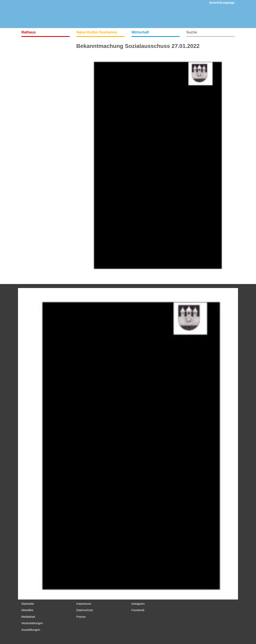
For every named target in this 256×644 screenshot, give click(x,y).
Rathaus (29, 32)
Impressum (84, 604)
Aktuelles (27, 610)
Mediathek (28, 617)
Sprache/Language (222, 3)
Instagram (138, 604)
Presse (81, 617)
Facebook (138, 610)
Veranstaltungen (32, 623)
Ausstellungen (31, 630)
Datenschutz (85, 610)
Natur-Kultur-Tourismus (97, 32)
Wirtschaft (140, 32)
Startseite (28, 604)
